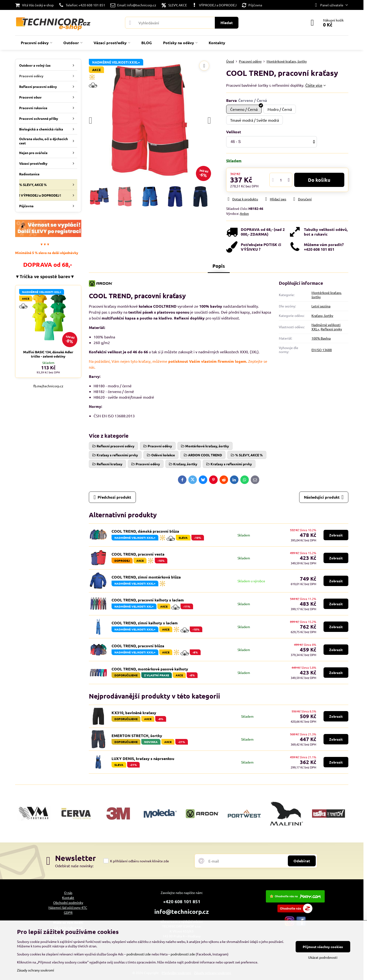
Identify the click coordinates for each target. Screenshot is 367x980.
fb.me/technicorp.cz (48, 386)
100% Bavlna (321, 338)
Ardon (244, 213)
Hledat (227, 23)
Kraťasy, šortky (322, 315)
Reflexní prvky (331, 329)
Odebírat (302, 861)
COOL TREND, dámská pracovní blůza (145, 531)
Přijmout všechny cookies (323, 947)
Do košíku (319, 180)
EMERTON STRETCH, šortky (137, 736)
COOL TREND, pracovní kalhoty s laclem (148, 600)
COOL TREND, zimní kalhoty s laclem (145, 623)
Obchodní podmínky (68, 902)
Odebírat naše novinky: (74, 866)
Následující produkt (324, 497)
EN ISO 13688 (322, 350)
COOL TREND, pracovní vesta (138, 554)
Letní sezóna (321, 306)
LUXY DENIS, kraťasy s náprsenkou (143, 758)
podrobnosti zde (139, 954)
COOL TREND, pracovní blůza (138, 646)
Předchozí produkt (112, 497)
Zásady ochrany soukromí (36, 970)
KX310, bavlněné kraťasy (134, 713)
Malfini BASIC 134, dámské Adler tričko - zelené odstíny (48, 354)
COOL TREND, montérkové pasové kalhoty (150, 669)
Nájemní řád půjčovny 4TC (68, 907)
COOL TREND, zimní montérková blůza (146, 577)
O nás (68, 893)
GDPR (68, 912)
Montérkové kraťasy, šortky (327, 295)
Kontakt (68, 898)
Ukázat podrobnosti (323, 957)
